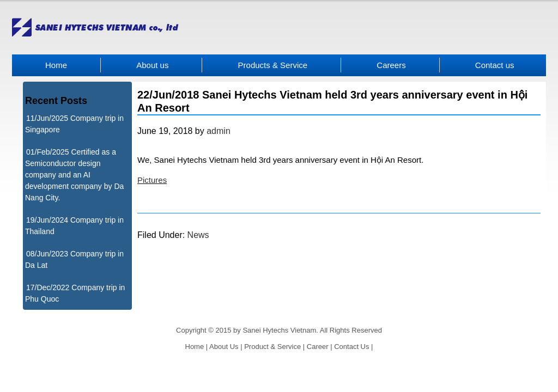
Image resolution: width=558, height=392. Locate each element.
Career (318, 347)
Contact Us (351, 347)
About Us (224, 347)
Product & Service (272, 347)
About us (152, 65)
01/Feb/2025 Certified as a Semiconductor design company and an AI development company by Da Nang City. (74, 175)
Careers (391, 65)
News (198, 235)
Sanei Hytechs (279, 27)
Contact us (495, 65)
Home (56, 65)
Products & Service (273, 65)
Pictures (152, 180)
